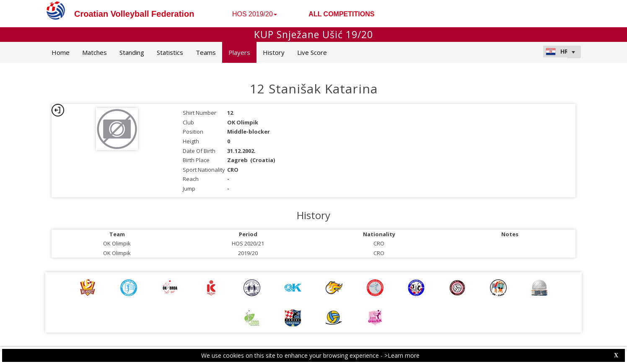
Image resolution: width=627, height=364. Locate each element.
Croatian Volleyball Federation (134, 14)
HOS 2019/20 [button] (255, 14)
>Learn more (402, 355)
